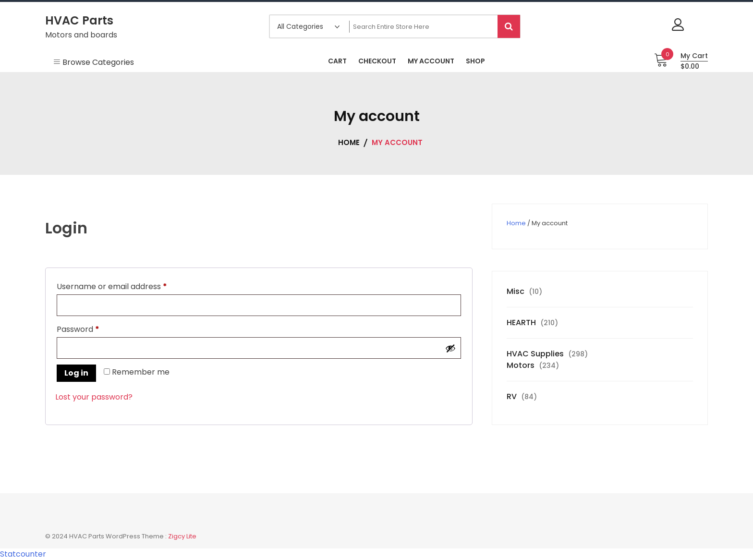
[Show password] (450, 348)
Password (94, 328)
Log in (76, 373)
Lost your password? (94, 397)
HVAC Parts (79, 20)
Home (516, 223)
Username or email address (128, 286)
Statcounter (23, 554)
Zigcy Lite (182, 536)
